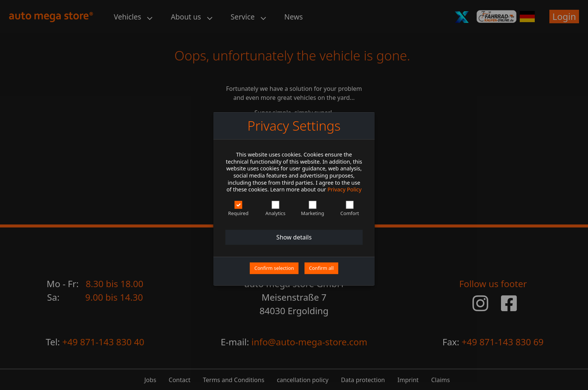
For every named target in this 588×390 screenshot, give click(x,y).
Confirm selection (274, 268)
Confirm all (321, 268)
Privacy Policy (344, 190)
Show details (294, 237)
